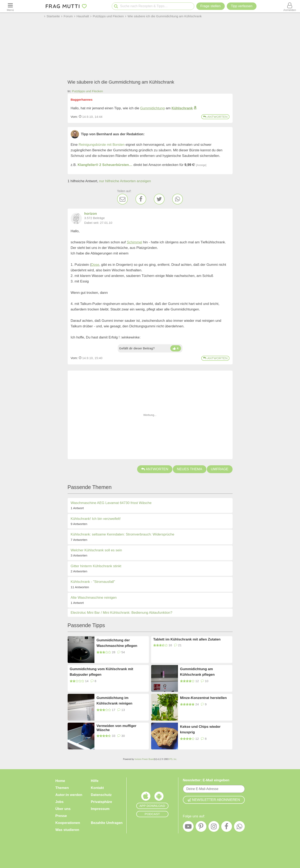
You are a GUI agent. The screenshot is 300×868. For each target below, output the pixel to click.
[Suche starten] (116, 6)
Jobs (60, 802)
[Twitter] (159, 199)
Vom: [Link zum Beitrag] (74, 117)
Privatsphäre (102, 802)
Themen (62, 788)
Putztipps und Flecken (88, 91)
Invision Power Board (144, 759)
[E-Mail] (122, 199)
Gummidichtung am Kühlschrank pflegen (197, 672)
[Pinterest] (201, 827)
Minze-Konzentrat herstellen (203, 698)
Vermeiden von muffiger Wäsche (116, 728)
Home (60, 781)
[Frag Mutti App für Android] (159, 797)
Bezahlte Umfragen (107, 823)
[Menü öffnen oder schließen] (10, 6)
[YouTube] (188, 827)
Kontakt (97, 788)
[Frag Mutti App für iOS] (146, 797)
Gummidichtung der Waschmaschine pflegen (117, 643)
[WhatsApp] (178, 199)
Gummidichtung (152, 108)
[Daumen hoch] (176, 348)
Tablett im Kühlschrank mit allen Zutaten (187, 639)
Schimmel (135, 242)
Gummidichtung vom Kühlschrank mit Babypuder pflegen (101, 672)
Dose (95, 265)
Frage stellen (211, 6)
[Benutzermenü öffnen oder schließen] (290, 6)
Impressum (100, 809)
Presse (61, 816)
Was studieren (67, 830)
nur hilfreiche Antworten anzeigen (125, 181)
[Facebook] (141, 199)
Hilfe (95, 781)
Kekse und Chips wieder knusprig (200, 729)
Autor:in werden (69, 795)
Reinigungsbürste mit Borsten (102, 145)
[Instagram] (214, 827)
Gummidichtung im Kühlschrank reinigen (114, 701)
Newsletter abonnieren (214, 800)
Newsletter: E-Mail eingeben (206, 780)
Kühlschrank (182, 108)
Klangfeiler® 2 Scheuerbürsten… (105, 165)
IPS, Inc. (173, 759)
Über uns (63, 809)
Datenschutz (101, 795)
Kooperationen (68, 823)
